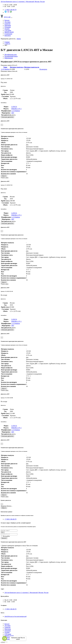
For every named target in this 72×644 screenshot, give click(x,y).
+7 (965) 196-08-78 (10, 519)
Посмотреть (43, 69)
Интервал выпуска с (17, 67)
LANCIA (7, 44)
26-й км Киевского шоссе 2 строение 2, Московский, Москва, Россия (23, 2)
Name (5, 67)
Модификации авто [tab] (11, 55)
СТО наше (8, 30)
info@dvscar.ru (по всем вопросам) (16, 616)
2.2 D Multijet (5, 69)
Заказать (4, 538)
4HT (13, 113)
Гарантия (7, 24)
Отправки (8, 27)
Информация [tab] (9, 58)
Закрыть (4, 176)
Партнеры (8, 25)
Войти (19, 39)
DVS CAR (6, 17)
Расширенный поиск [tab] (11, 56)
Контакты (8, 36)
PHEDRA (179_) (16, 109)
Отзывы (7, 29)
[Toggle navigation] (12, 18)
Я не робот (5, 536)
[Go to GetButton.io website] (4, 642)
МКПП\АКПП (9, 32)
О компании (8, 34)
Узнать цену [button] (5, 178)
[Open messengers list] (4, 638)
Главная (7, 42)
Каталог (7, 20)
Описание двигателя (7, 117)
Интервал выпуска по (32, 67)
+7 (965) (10, 10)
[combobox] (9, 39)
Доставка (7, 22)
